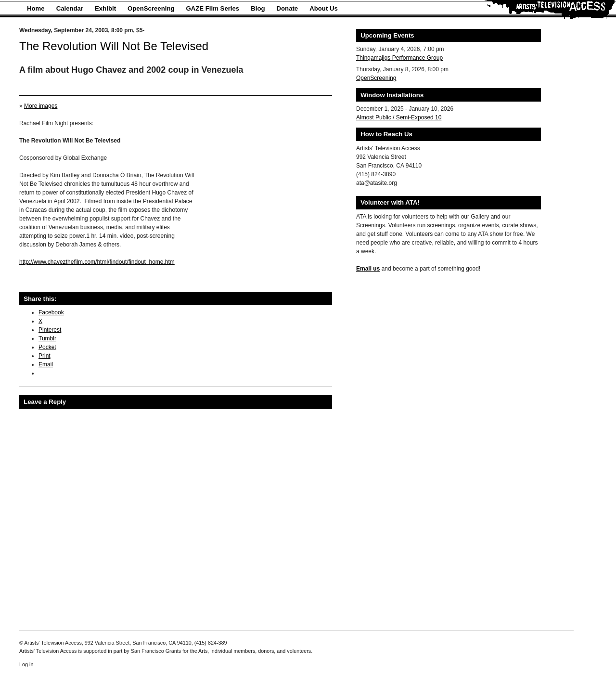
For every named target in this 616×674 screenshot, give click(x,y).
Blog (258, 8)
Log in (26, 664)
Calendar (70, 8)
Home (36, 8)
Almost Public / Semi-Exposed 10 (399, 117)
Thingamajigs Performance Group (399, 58)
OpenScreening (151, 8)
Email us (368, 269)
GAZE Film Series (213, 8)
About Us (324, 8)
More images (41, 106)
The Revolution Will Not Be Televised (114, 46)
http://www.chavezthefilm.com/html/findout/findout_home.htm (97, 262)
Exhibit (105, 8)
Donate (288, 8)
